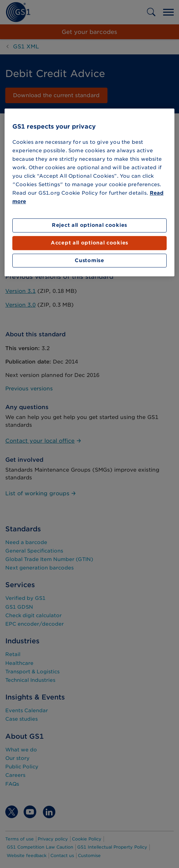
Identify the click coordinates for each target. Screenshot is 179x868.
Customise (89, 260)
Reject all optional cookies (89, 225)
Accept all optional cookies (89, 243)
